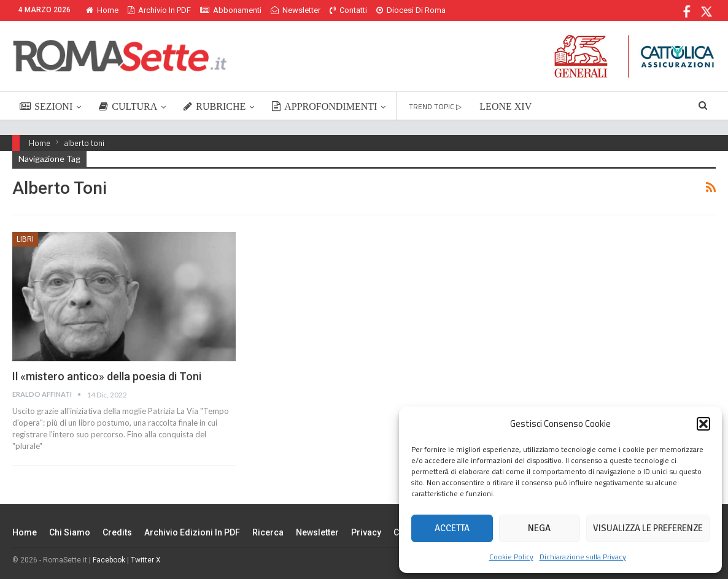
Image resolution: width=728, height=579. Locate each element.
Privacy (366, 532)
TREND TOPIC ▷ (435, 106)
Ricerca (268, 532)
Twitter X (146, 560)
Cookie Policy (511, 557)
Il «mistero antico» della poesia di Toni (107, 376)
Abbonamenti (231, 10)
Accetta (452, 528)
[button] (703, 424)
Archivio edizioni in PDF (192, 532)
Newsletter (296, 10)
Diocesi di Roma (411, 10)
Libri (25, 239)
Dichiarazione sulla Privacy (583, 557)
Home (102, 10)
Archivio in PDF (159, 10)
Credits (117, 532)
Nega (539, 528)
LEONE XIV (505, 106)
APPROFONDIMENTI (324, 106)
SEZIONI (46, 106)
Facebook (109, 560)
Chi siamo (70, 532)
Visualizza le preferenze (648, 528)
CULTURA (128, 106)
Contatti (348, 10)
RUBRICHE (215, 106)
